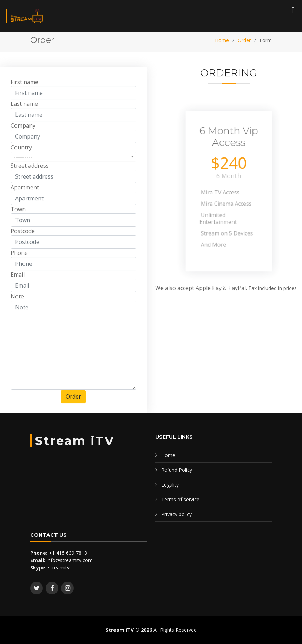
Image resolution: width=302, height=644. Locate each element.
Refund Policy (177, 470)
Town (18, 211)
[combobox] (73, 158)
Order (244, 40)
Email (18, 276)
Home (222, 40)
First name (24, 84)
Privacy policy (176, 514)
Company (23, 127)
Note (17, 298)
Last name (24, 105)
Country (21, 149)
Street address (30, 167)
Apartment (25, 189)
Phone (19, 255)
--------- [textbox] (23, 159)
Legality (170, 485)
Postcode (23, 233)
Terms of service (180, 499)
